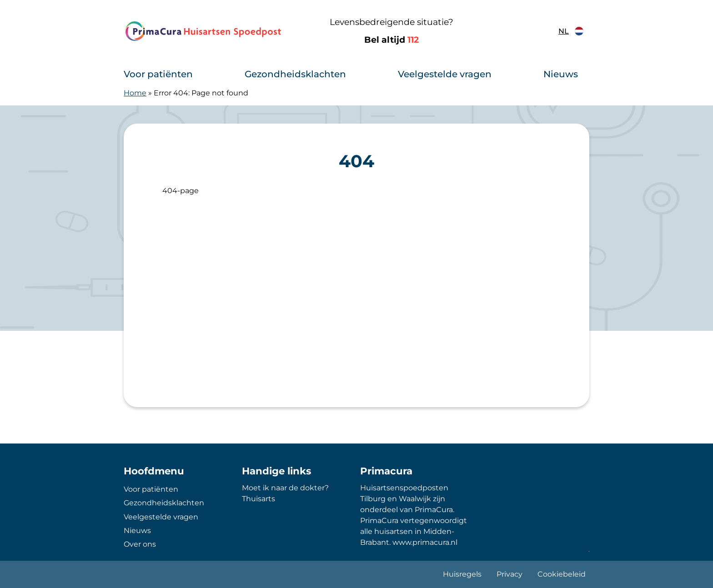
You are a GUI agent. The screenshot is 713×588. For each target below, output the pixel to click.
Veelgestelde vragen (445, 74)
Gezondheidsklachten (295, 74)
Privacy (510, 574)
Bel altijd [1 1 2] (392, 40)
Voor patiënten (158, 74)
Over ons (140, 544)
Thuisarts (259, 499)
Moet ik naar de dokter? (285, 488)
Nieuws (561, 74)
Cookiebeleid (562, 574)
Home (135, 93)
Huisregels (462, 574)
